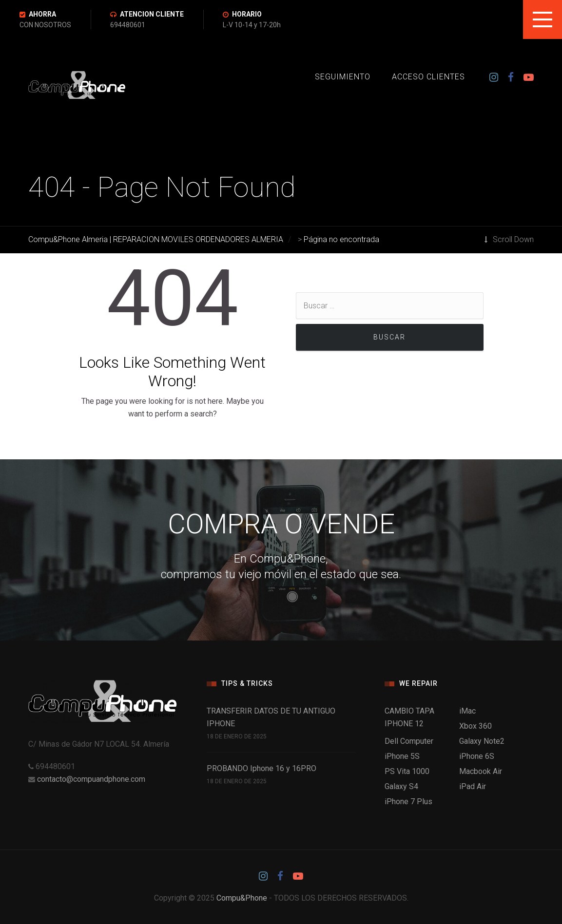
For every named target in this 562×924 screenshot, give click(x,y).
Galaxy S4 (401, 786)
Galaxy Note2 (482, 741)
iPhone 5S (402, 756)
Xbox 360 (475, 726)
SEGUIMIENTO (343, 77)
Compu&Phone (242, 898)
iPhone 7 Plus (408, 801)
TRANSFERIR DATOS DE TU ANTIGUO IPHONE (271, 717)
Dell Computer (409, 741)
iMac (467, 711)
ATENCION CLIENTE (152, 14)
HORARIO (247, 14)
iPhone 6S (477, 756)
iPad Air (473, 786)
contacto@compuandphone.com (91, 779)
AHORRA (42, 14)
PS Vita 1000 (407, 771)
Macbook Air (481, 771)
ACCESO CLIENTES (428, 77)
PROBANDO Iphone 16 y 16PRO (262, 768)
